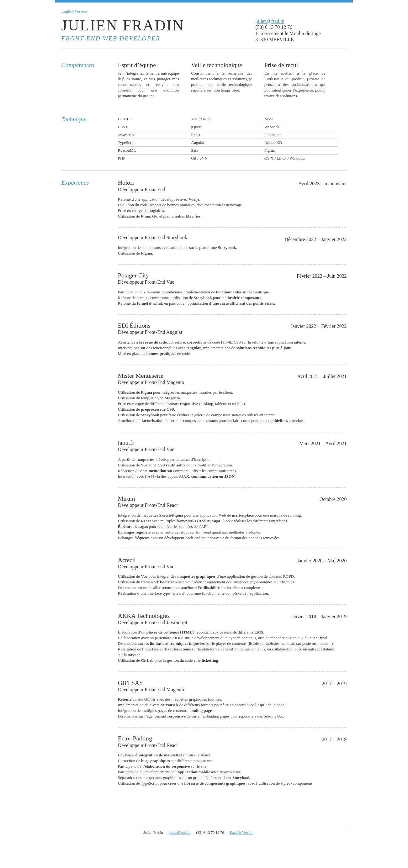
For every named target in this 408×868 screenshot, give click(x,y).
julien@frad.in (270, 21)
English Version (74, 11)
